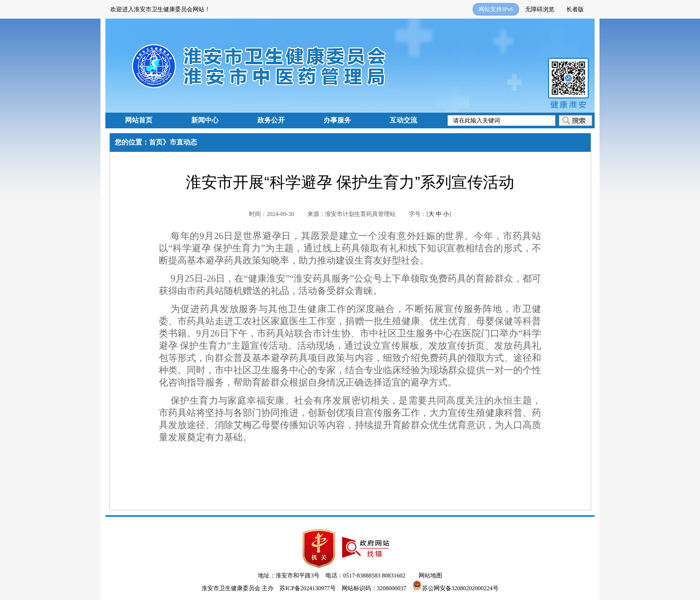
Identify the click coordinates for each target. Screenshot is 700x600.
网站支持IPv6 (496, 9)
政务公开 (271, 120)
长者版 (575, 9)
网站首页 (139, 120)
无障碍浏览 (540, 9)
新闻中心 (205, 120)
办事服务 (337, 120)
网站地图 (430, 576)
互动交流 (403, 120)
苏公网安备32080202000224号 (455, 588)
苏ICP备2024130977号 (308, 588)
